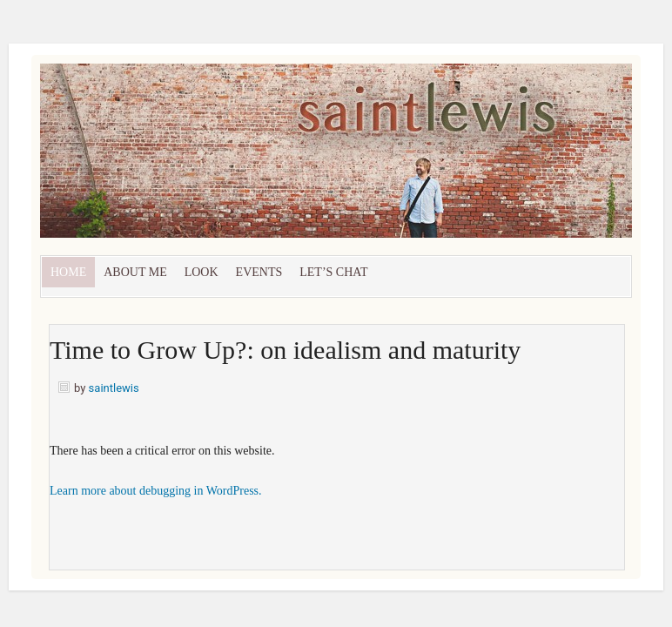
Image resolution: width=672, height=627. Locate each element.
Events (259, 272)
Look (202, 272)
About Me (135, 272)
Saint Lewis (236, 159)
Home (68, 272)
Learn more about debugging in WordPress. (156, 491)
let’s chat (333, 272)
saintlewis (114, 388)
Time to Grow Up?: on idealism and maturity (285, 350)
